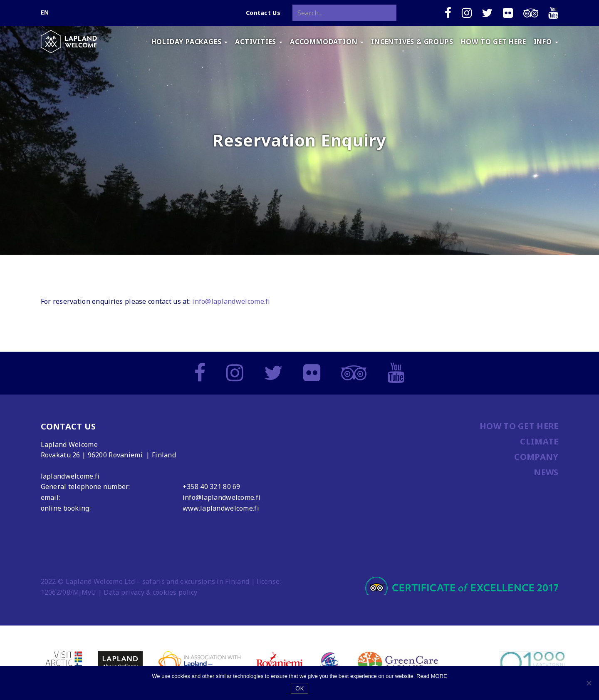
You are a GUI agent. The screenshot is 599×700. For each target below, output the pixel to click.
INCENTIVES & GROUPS (412, 42)
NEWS (546, 472)
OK (300, 688)
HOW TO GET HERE (494, 42)
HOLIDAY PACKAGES (190, 42)
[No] (589, 683)
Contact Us (263, 13)
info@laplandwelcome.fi (231, 301)
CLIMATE (539, 441)
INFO (546, 42)
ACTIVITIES (259, 42)
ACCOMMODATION (327, 42)
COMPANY (536, 457)
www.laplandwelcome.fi (221, 508)
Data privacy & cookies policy (150, 592)
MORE (439, 676)
